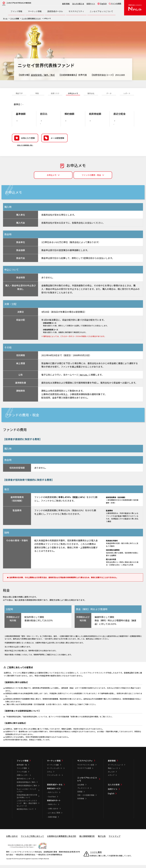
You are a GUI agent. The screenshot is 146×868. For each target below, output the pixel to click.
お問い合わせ (53, 812)
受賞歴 (80, 795)
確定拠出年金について (25, 813)
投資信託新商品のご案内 (26, 786)
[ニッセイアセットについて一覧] (89, 783)
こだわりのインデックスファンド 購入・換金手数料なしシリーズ (27, 807)
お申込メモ (52, 179)
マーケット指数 (53, 768)
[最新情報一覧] (119, 764)
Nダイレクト (53, 796)
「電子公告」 (85, 378)
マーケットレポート (55, 772)
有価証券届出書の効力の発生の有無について (27, 800)
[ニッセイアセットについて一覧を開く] (101, 11)
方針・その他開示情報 (86, 799)
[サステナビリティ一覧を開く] (76, 11)
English (103, 4)
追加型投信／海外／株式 (43, 75)
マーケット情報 (54, 764)
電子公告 (102, 840)
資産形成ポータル (55, 788)
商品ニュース (113, 772)
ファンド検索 (22, 772)
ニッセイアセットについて (87, 783)
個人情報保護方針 (87, 840)
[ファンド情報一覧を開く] (16, 11)
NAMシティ (52, 808)
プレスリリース (83, 792)
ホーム (5, 18)
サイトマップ (115, 840)
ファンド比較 (22, 775)
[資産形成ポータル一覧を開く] (55, 11)
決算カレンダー (23, 779)
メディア (111, 779)
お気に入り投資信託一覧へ (25, 149)
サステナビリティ (85, 764)
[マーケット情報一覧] (58, 764)
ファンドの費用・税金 (91, 179)
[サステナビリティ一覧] (89, 764)
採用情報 (81, 802)
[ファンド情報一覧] (28, 764)
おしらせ (111, 775)
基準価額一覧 (22, 768)
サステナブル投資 (84, 772)
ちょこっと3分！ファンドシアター (26, 794)
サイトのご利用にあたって (32, 840)
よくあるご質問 (54, 816)
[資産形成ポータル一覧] (58, 788)
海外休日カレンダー (24, 782)
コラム (49, 775)
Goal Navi (52, 800)
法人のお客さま (78, 4)
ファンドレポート (54, 779)
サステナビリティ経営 (86, 768)
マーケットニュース (115, 768)
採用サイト (91, 4)
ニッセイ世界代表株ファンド (31, 18)
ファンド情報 (15, 18)
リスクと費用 (96, 856)
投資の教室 (52, 821)
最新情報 (66, 4)
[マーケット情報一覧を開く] (35, 11)
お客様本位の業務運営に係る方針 (62, 840)
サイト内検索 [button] (116, 4)
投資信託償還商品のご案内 (27, 789)
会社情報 (81, 788)
